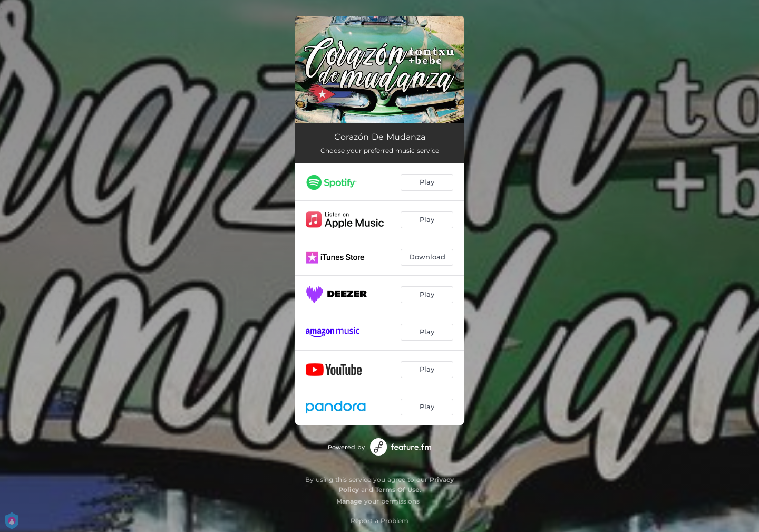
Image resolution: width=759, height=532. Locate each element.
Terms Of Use (397, 490)
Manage (349, 501)
